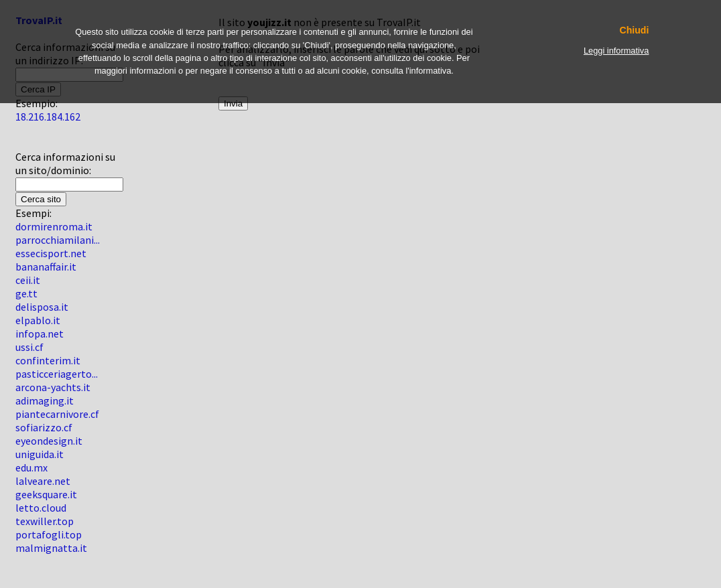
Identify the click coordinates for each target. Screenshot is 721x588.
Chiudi (635, 30)
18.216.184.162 (48, 117)
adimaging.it (45, 400)
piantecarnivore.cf (57, 414)
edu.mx (31, 467)
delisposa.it (42, 307)
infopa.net (40, 334)
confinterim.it (48, 360)
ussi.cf (29, 347)
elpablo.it (38, 320)
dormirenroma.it (54, 226)
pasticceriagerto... (57, 374)
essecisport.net (51, 253)
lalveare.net (43, 481)
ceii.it (28, 280)
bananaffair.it (46, 267)
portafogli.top (49, 534)
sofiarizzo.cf (44, 427)
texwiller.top (45, 521)
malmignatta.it (51, 548)
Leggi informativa (616, 51)
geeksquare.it (46, 494)
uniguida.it (40, 454)
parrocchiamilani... (58, 240)
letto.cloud (41, 508)
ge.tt (26, 293)
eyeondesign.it (49, 441)
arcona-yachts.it (53, 387)
